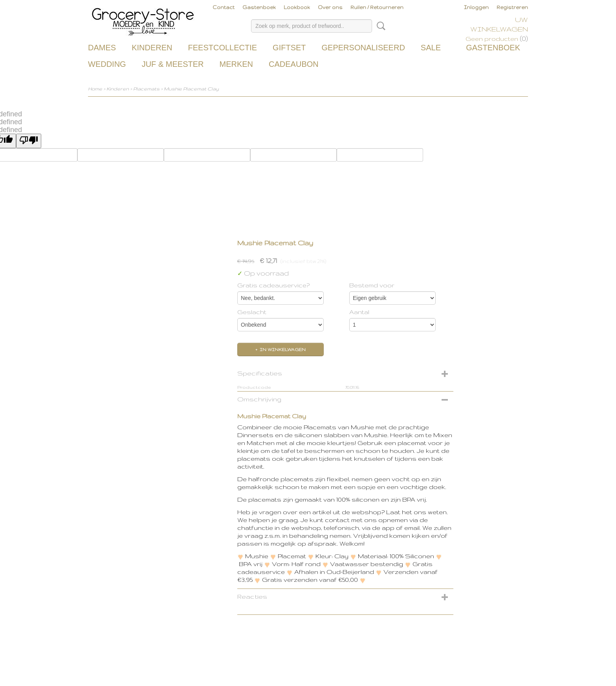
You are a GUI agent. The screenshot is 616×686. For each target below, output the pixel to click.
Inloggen (476, 7)
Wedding (107, 64)
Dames (102, 48)
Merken (236, 64)
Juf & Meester (173, 64)
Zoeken (379, 26)
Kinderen (152, 48)
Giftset (289, 48)
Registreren (512, 7)
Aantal (359, 312)
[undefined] (29, 141)
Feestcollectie (222, 48)
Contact (224, 7)
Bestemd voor (372, 285)
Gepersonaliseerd (363, 48)
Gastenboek (259, 7)
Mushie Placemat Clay (191, 89)
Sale (431, 48)
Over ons (330, 7)
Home (95, 89)
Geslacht (252, 312)
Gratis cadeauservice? (273, 285)
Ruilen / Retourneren (377, 7)
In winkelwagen (283, 349)
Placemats (146, 89)
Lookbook (297, 7)
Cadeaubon (294, 64)
